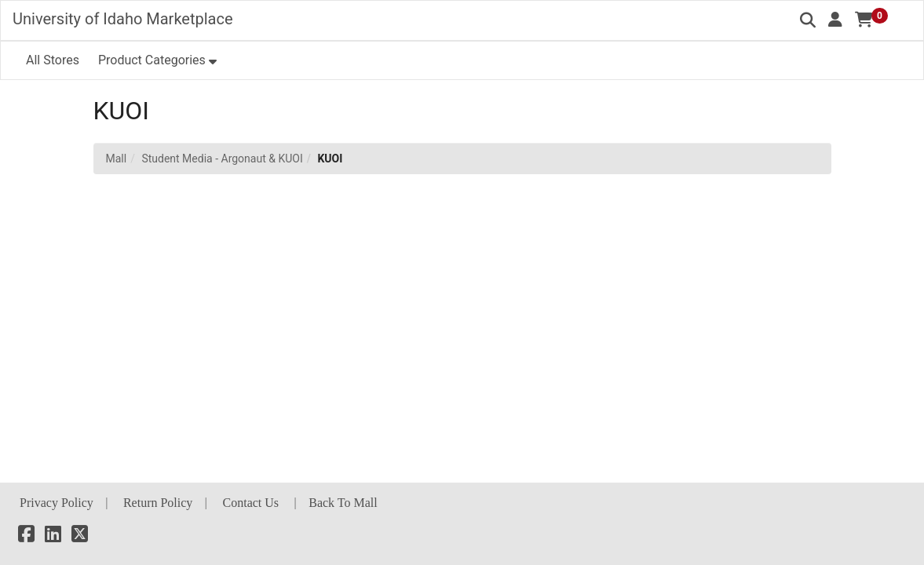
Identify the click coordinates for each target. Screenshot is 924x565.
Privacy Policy (57, 503)
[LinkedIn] (53, 536)
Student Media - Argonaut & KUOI (222, 159)
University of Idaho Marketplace (123, 19)
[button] (835, 20)
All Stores (53, 60)
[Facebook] (26, 536)
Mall (117, 159)
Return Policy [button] (158, 503)
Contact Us (251, 503)
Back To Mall (343, 503)
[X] (80, 536)
